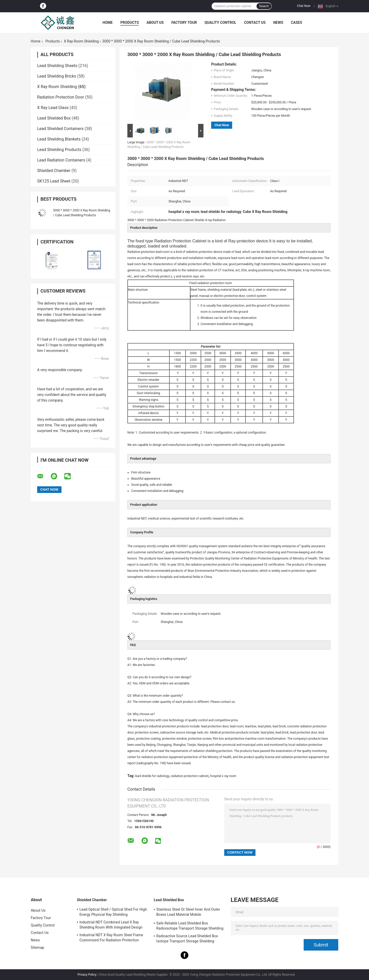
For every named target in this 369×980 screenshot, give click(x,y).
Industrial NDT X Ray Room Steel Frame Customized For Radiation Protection (111, 938)
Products (130, 23)
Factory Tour (184, 23)
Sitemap (37, 947)
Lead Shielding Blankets (59, 139)
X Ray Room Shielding (81, 41)
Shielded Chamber (54, 171)
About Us (155, 23)
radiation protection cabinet (190, 776)
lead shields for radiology (152, 776)
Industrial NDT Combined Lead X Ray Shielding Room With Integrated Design (111, 925)
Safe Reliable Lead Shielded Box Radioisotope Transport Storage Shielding (190, 926)
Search (264, 6)
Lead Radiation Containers (61, 160)
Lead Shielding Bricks (57, 76)
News (278, 23)
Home (108, 23)
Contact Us (255, 23)
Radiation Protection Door (61, 97)
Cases (296, 23)
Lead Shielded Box (54, 118)
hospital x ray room (223, 776)
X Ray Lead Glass (53, 108)
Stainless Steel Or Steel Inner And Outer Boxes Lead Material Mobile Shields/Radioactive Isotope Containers (188, 913)
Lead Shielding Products (59, 150)
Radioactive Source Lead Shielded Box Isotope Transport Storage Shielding (187, 939)
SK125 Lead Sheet (54, 181)
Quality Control (220, 23)
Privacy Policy (87, 975)
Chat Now (304, 6)
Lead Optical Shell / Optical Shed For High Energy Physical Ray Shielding (113, 912)
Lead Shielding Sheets (57, 66)
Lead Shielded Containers (60, 129)
